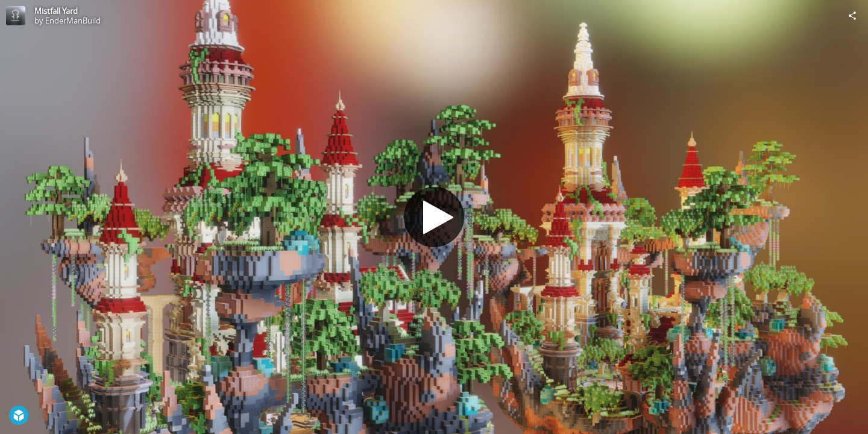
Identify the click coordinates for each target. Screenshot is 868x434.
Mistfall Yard (56, 11)
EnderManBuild (73, 20)
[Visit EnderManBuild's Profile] (16, 16)
